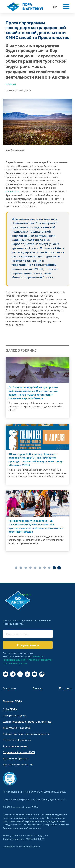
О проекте (9, 688)
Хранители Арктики (16, 758)
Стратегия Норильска (17, 740)
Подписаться (28, 645)
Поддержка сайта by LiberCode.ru (21, 847)
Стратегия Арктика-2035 (19, 752)
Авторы (37, 688)
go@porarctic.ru (57, 799)
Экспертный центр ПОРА (24, 807)
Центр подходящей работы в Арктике (27, 722)
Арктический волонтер (18, 764)
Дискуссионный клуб (17, 728)
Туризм (11, 84)
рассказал (12, 191)
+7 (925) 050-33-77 (34, 839)
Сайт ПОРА (10, 709)
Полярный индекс (14, 715)
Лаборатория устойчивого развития (26, 734)
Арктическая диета (15, 746)
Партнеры (66, 688)
